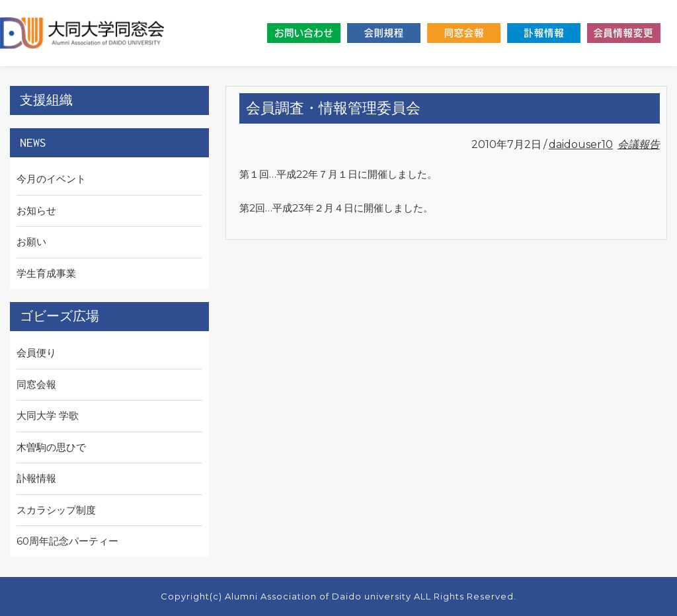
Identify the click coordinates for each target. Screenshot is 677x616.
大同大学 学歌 (48, 415)
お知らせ (36, 211)
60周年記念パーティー (67, 541)
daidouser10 (581, 144)
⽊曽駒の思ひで (51, 447)
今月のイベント (51, 179)
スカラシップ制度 (56, 510)
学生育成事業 (46, 273)
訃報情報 (36, 478)
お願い (31, 242)
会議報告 (639, 144)
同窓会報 (36, 384)
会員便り (36, 353)
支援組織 (46, 100)
